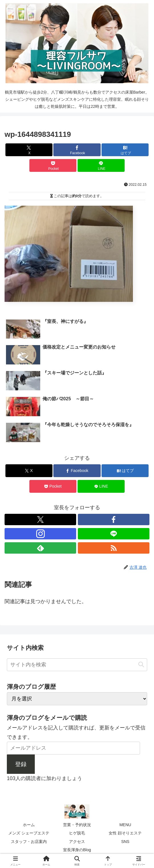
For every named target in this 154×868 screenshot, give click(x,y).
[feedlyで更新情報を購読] (40, 548)
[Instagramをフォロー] (40, 534)
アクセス (77, 842)
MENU (125, 825)
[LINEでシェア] (101, 165)
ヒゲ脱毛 (77, 833)
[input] (77, 665)
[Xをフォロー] (40, 519)
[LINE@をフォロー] (114, 534)
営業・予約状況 (77, 825)
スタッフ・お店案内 (29, 842)
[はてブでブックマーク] (125, 150)
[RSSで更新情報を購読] (114, 548)
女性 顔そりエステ (125, 833)
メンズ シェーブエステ (29, 833)
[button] (141, 665)
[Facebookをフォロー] (114, 519)
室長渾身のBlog (77, 850)
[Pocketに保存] (53, 165)
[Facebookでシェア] (77, 150)
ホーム (29, 825)
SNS (125, 842)
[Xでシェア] (29, 150)
